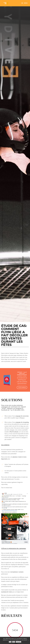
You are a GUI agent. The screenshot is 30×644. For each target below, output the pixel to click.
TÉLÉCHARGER (22, 387)
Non (14, 642)
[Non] (28, 640)
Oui (10, 642)
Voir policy (18, 642)
